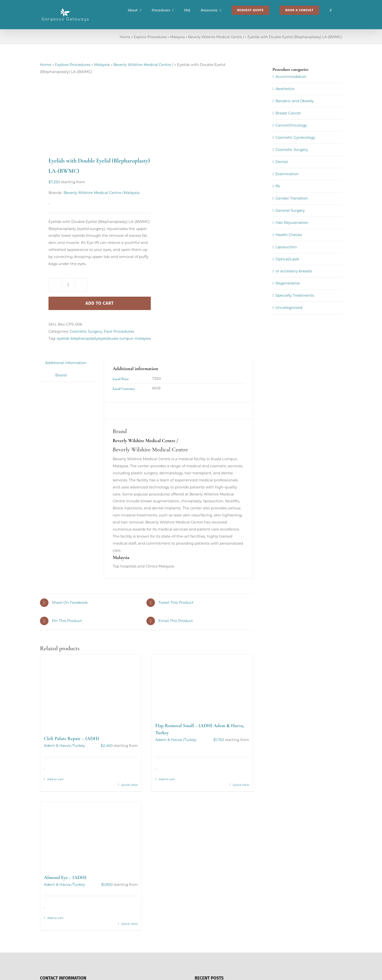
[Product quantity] (68, 285)
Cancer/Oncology (291, 125)
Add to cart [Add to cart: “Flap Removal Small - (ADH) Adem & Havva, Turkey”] (167, 779)
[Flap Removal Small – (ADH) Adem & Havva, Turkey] (202, 686)
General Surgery (290, 210)
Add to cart (100, 303)
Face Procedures (119, 331)
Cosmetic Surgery (86, 331)
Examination (287, 174)
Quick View (129, 785)
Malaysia (177, 37)
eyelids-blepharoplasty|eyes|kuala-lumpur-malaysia (104, 338)
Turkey (79, 746)
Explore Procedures (150, 37)
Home (125, 37)
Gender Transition (292, 198)
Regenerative (288, 283)
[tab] (45, 372)
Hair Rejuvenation (292, 223)
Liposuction (286, 247)
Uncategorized (289, 307)
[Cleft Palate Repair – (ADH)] (91, 693)
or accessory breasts (294, 271)
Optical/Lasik (287, 259)
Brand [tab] (61, 375)
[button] (331, 10)
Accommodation (291, 77)
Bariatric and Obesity (295, 101)
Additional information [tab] (66, 363)
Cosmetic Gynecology (295, 137)
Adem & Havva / (58, 746)
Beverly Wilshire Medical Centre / (216, 37)
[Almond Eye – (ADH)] (91, 836)
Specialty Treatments (295, 295)
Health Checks (289, 235)
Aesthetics (285, 89)
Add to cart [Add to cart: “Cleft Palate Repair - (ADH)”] (55, 779)
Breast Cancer (288, 113)
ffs (278, 186)
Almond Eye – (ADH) (65, 878)
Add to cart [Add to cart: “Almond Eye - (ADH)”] (55, 918)
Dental (282, 162)
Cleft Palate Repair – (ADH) (71, 739)
